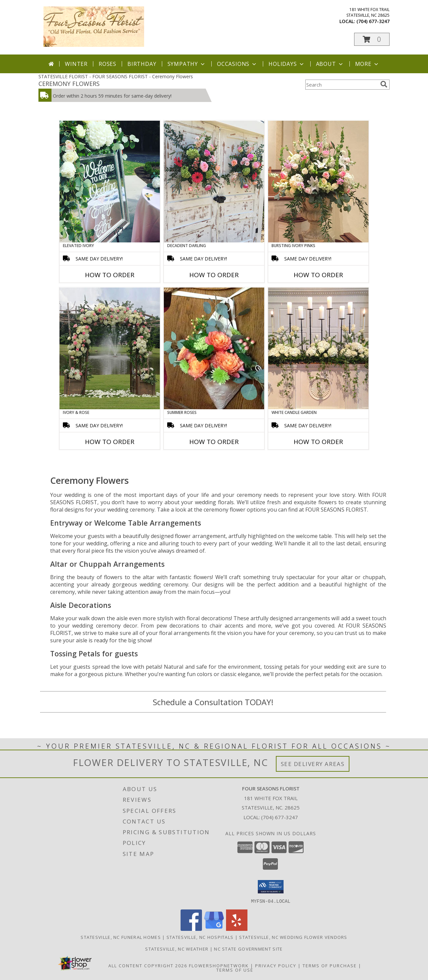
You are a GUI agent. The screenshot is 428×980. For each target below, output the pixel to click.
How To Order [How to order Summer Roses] (214, 442)
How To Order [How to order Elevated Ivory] (110, 275)
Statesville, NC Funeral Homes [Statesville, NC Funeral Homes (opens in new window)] (121, 937)
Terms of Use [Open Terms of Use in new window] (235, 970)
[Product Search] (341, 85)
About (330, 64)
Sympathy (187, 64)
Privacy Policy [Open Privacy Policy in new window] (276, 965)
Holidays (287, 64)
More (367, 64)
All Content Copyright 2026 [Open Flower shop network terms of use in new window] (148, 965)
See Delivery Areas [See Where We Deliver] (313, 764)
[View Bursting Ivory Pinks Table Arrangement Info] (318, 182)
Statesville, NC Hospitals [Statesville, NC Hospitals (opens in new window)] (200, 937)
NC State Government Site (248, 949)
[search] (384, 84)
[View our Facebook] (191, 929)
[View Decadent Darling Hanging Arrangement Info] (214, 182)
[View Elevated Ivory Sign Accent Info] (110, 182)
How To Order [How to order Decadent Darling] (214, 275)
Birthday (142, 64)
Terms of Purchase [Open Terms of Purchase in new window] (330, 965)
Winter (76, 64)
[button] (372, 39)
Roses (108, 64)
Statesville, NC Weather (177, 949)
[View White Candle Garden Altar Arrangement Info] (318, 348)
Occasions (237, 64)
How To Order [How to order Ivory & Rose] (110, 442)
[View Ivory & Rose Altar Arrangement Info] (110, 348)
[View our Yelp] (237, 929)
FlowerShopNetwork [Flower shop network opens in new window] (219, 965)
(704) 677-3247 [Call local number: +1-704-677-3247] (373, 21)
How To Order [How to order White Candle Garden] (318, 442)
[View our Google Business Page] (214, 929)
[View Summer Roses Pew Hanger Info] (214, 348)
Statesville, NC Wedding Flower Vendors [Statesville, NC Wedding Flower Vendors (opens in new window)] (293, 937)
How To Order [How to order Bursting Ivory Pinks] (318, 275)
